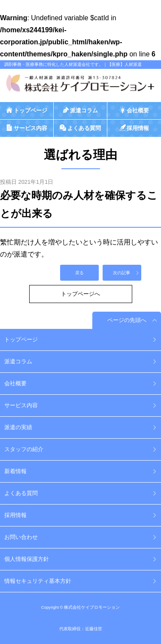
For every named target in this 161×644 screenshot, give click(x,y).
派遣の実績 (18, 427)
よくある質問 (21, 493)
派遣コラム (18, 361)
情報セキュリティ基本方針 (38, 581)
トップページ (21, 339)
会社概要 (15, 383)
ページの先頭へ (127, 320)
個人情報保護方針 (27, 559)
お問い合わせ (21, 537)
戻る (79, 273)
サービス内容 (21, 405)
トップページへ (80, 294)
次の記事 (122, 273)
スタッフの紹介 (24, 449)
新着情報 (15, 471)
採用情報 (15, 515)
